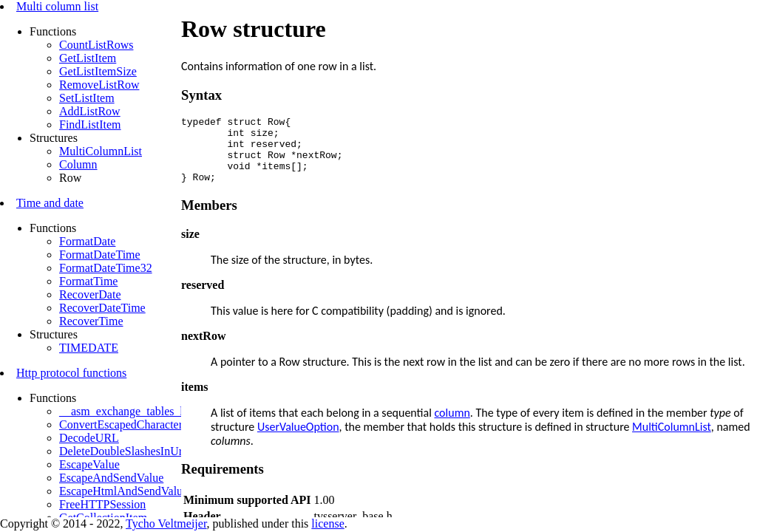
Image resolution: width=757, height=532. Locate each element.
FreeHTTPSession (102, 504)
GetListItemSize (98, 71)
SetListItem (87, 98)
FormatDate (87, 241)
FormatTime (88, 281)
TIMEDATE (89, 348)
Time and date (50, 203)
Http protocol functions (71, 373)
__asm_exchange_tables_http (129, 411)
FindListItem (90, 125)
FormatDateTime (100, 255)
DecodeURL (89, 438)
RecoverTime (91, 321)
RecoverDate (90, 294)
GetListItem (88, 58)
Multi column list (57, 6)
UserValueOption (298, 440)
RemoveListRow (99, 85)
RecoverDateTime (102, 308)
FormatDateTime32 (106, 268)
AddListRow (90, 111)
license (327, 524)
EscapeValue (89, 464)
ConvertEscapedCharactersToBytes (143, 424)
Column (78, 164)
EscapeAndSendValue (111, 478)
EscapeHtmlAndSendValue (123, 491)
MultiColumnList (101, 151)
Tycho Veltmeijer (166, 524)
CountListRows (96, 45)
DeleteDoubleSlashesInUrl (123, 451)
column (452, 426)
